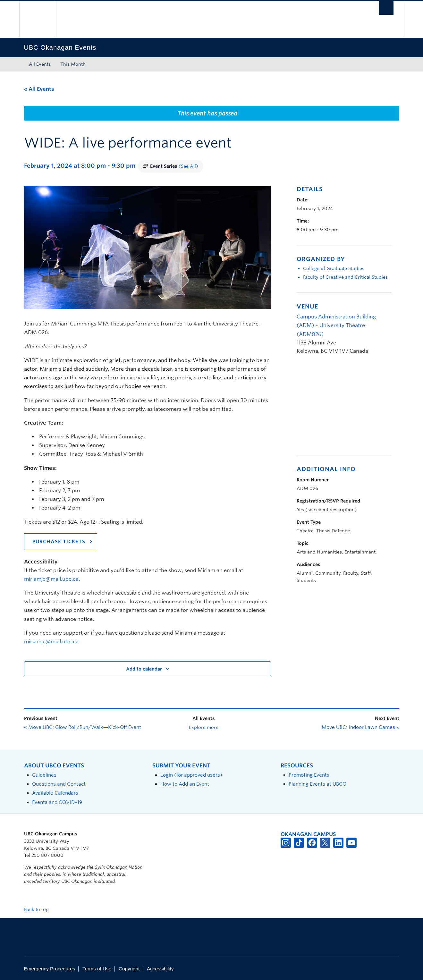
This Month (73, 64)
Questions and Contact (59, 784)
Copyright (129, 969)
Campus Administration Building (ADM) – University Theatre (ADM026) (336, 325)
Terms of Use (97, 969)
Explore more (204, 727)
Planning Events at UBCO (317, 784)
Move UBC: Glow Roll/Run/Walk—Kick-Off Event (83, 727)
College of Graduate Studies (334, 268)
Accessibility (160, 969)
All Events (40, 64)
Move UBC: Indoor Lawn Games (360, 727)
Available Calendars (55, 793)
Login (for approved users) (191, 775)
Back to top (39, 909)
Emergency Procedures (50, 969)
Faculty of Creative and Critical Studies (345, 277)
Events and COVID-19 (57, 802)
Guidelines (44, 775)
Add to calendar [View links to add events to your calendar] (144, 669)
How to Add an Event (185, 784)
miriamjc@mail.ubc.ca (51, 579)
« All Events (39, 89)
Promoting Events (309, 775)
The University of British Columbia (38, 19)
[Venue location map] (330, 408)
